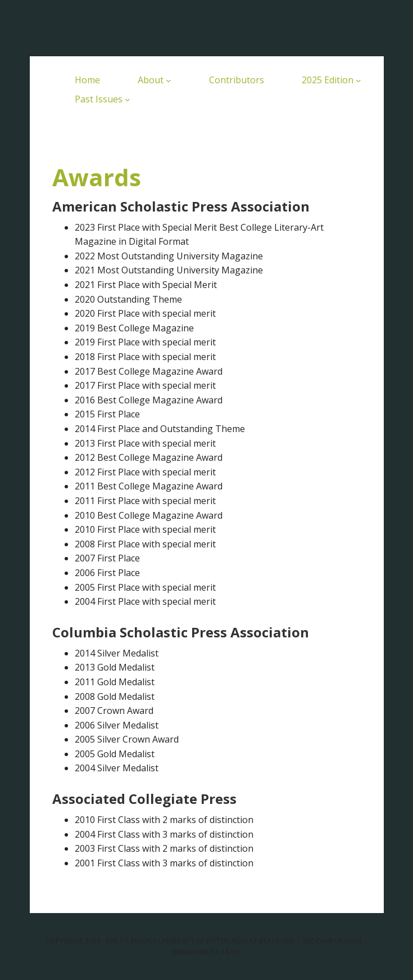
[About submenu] (169, 80)
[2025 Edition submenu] (358, 80)
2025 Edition (328, 80)
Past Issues (99, 99)
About (151, 80)
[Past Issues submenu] (128, 100)
